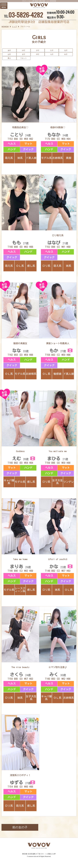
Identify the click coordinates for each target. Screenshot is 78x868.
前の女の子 (20, 827)
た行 (52, 50)
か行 (24, 50)
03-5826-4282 (26, 15)
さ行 (38, 50)
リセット (24, 58)
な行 (66, 50)
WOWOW (5, 27)
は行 (9, 54)
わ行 (66, 54)
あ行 (9, 50)
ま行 (24, 54)
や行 (38, 54)
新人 (9, 58)
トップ (14, 27)
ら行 (52, 54)
